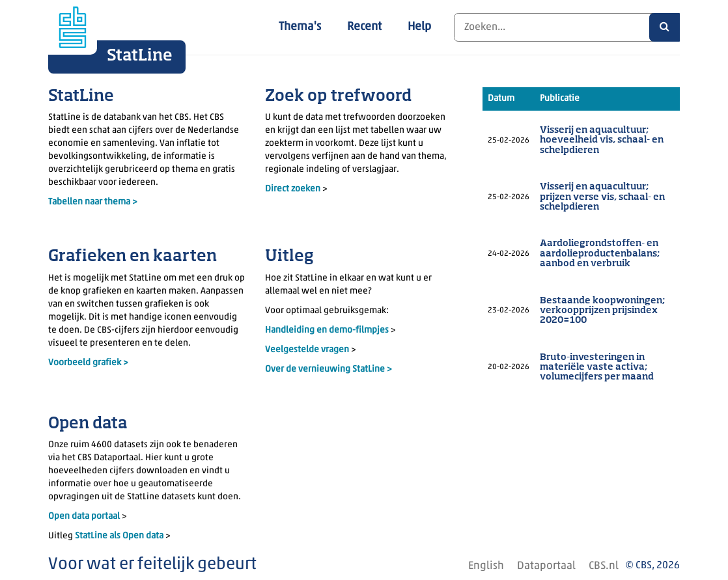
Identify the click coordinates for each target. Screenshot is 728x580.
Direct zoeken (293, 189)
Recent (364, 27)
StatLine (140, 56)
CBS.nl (604, 566)
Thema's (300, 27)
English (486, 566)
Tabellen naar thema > (93, 202)
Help (419, 27)
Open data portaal (85, 517)
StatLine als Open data (120, 536)
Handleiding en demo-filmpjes (327, 330)
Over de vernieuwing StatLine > (329, 369)
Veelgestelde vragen (308, 350)
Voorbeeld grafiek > (88, 363)
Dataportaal (546, 566)
